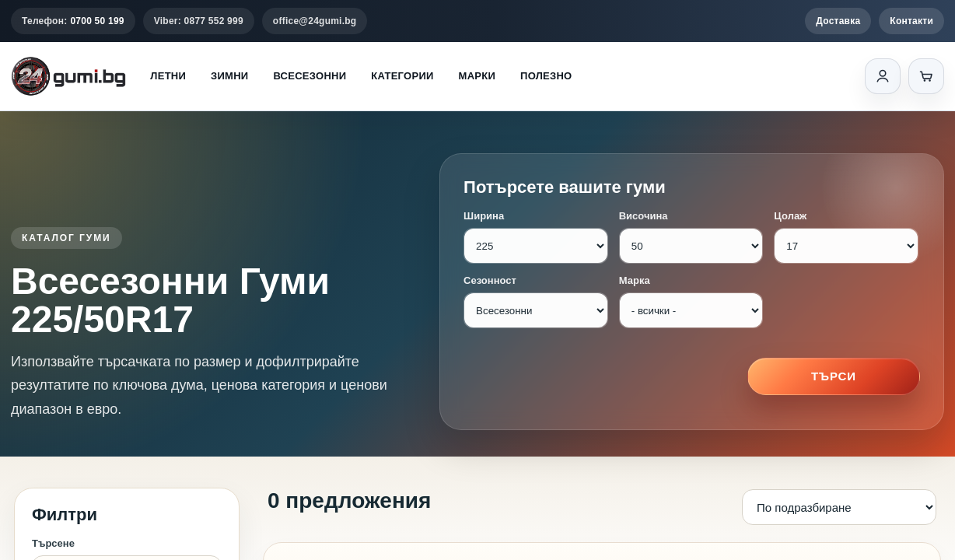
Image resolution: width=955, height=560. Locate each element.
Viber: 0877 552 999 (199, 21)
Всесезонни (310, 76)
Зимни (229, 76)
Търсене (53, 543)
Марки (477, 76)
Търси (834, 376)
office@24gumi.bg (315, 21)
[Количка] (926, 76)
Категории (402, 76)
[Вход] (883, 76)
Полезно (546, 76)
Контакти (911, 21)
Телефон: (73, 21)
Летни (168, 76)
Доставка (838, 21)
